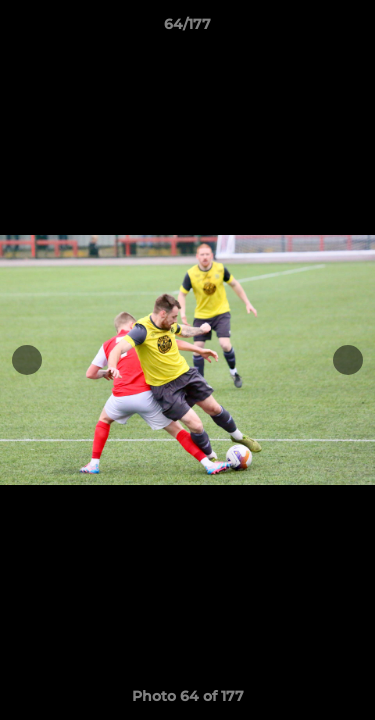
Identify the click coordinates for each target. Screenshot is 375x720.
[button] (351, 29)
